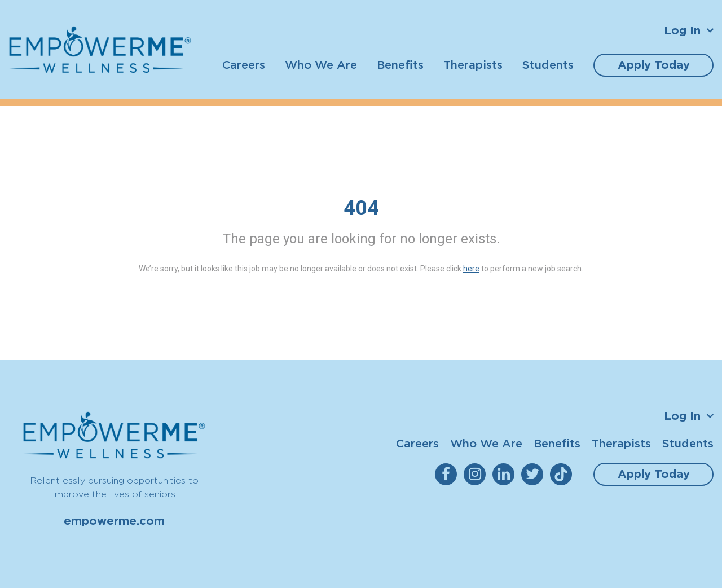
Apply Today (654, 65)
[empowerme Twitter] (534, 474)
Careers (244, 65)
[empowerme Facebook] (448, 474)
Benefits (400, 65)
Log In (682, 30)
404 (361, 208)
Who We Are (321, 65)
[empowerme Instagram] (477, 474)
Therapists (473, 65)
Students (548, 65)
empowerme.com (114, 521)
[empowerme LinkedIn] (506, 474)
